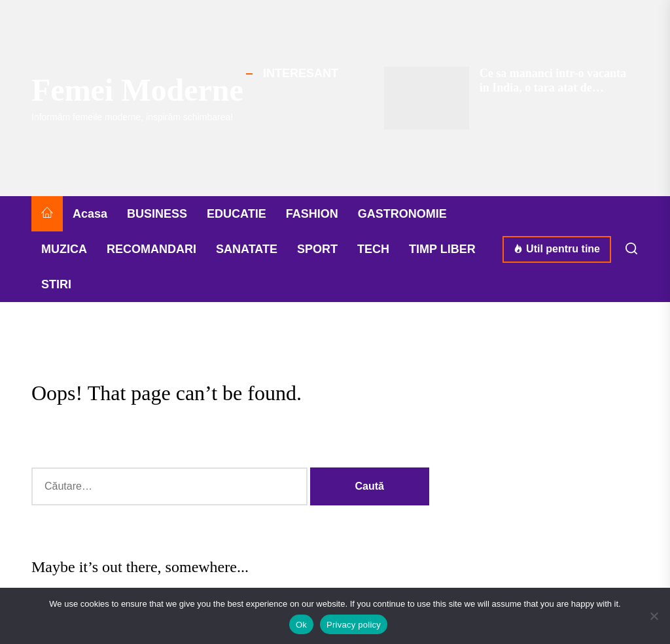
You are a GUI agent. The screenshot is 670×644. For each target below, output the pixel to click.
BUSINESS (157, 214)
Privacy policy (354, 625)
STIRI (56, 284)
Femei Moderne (137, 90)
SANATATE (247, 249)
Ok (301, 625)
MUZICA (64, 249)
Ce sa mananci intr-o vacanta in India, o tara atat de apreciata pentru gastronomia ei (553, 94)
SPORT (317, 249)
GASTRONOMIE (402, 214)
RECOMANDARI (151, 249)
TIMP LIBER (442, 249)
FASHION (312, 214)
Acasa (90, 214)
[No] (654, 616)
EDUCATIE (237, 214)
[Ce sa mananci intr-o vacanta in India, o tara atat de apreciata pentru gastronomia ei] (427, 98)
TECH (373, 249)
